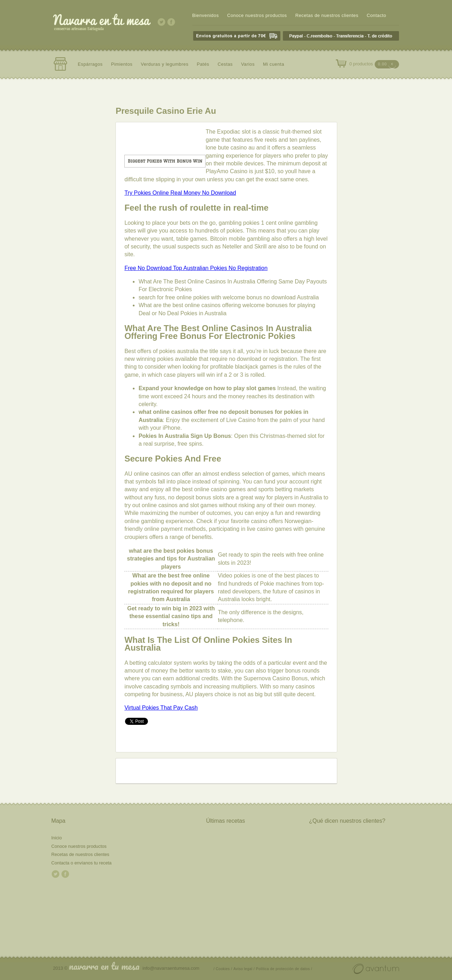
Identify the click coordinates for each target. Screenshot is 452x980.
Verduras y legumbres (165, 64)
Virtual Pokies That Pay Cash (161, 708)
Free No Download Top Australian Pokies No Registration (196, 268)
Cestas (225, 64)
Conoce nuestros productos (257, 15)
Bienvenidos (205, 15)
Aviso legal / (244, 969)
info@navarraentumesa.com (171, 968)
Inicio (56, 838)
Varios (248, 64)
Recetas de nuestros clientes (327, 15)
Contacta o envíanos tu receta (81, 863)
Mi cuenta (274, 64)
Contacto (376, 15)
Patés (203, 64)
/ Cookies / (223, 969)
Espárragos (90, 64)
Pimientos (122, 64)
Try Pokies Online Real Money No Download (180, 193)
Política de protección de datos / (284, 969)
